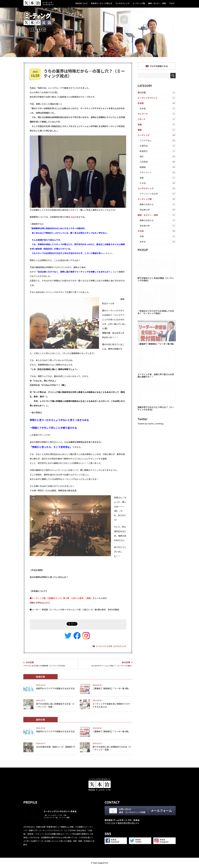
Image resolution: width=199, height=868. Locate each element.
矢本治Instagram (164, 841)
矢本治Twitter (138, 841)
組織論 (158, 167)
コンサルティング (122, 3)
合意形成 (158, 146)
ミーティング (101, 646)
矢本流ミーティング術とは (102, 3)
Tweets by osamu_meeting (150, 423)
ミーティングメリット (157, 98)
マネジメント (158, 172)
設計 (158, 156)
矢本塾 (157, 103)
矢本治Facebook (115, 841)
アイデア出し (158, 140)
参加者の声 (158, 210)
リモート (157, 119)
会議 (157, 124)
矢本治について (82, 3)
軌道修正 (158, 151)
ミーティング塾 (139, 3)
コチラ (47, 603)
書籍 (157, 130)
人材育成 (158, 162)
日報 (158, 236)
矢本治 (158, 242)
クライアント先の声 (158, 194)
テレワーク (157, 114)
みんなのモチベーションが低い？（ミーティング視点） (106, 664)
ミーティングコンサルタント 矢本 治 (38, 3)
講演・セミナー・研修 (157, 3)
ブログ (172, 3)
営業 (158, 178)
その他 (109, 646)
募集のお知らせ (158, 204)
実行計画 (157, 92)
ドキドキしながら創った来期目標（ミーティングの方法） (50, 664)
